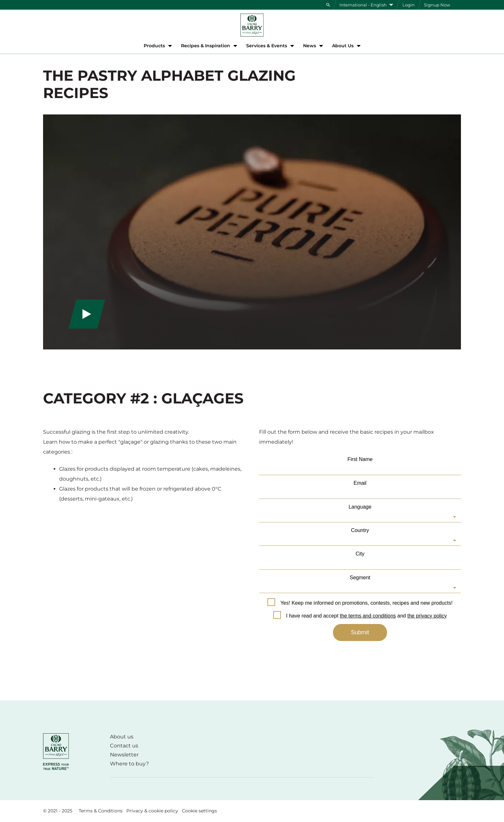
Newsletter (124, 755)
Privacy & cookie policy (152, 811)
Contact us (124, 746)
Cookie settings (199, 811)
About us (122, 737)
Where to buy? (129, 764)
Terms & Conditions (101, 811)
